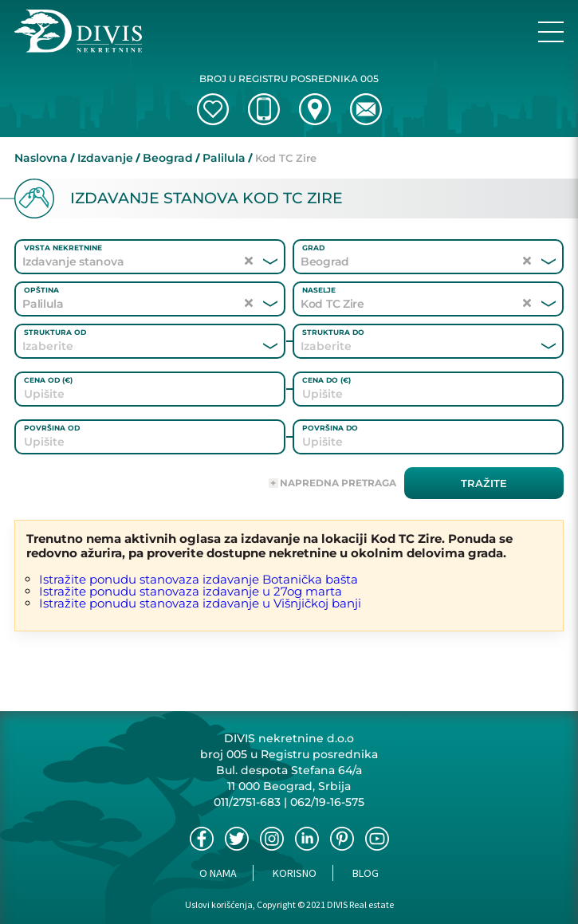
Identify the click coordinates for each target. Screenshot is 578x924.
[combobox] (128, 346)
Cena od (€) (48, 380)
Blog (366, 873)
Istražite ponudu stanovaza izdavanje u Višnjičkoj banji (200, 603)
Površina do (330, 428)
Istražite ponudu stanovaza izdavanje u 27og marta (191, 591)
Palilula (224, 158)
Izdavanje (105, 158)
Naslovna (41, 158)
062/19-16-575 (327, 802)
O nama (218, 873)
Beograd (168, 158)
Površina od (52, 428)
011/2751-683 (247, 802)
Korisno (295, 873)
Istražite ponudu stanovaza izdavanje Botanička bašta (199, 579)
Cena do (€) (326, 380)
